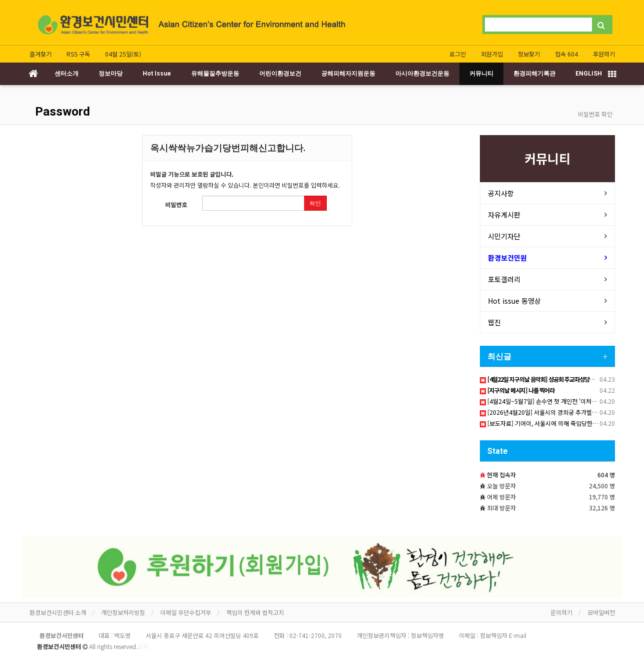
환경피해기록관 (534, 74)
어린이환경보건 (280, 74)
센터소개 (67, 74)
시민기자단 (504, 236)
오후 (143, 646)
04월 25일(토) (123, 54)
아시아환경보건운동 (422, 74)
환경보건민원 (507, 258)
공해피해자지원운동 (348, 74)
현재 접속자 (501, 475)
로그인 (458, 54)
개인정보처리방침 (123, 612)
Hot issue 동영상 (514, 301)
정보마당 (111, 74)
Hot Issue (157, 74)
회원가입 (492, 54)
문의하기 (561, 612)
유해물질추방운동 (215, 74)
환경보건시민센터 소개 (58, 612)
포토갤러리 (504, 279)
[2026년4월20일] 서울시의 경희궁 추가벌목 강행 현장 (551, 412)
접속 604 (566, 54)
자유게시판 (504, 215)
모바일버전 (601, 612)
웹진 (494, 322)
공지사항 (501, 193)
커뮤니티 (481, 74)
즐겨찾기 (41, 54)
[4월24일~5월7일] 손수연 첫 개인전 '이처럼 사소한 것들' (554, 401)
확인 (315, 203)
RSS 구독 (78, 54)
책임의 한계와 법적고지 (255, 612)
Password (61, 112)
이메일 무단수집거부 (186, 612)
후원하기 (604, 54)
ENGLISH (589, 74)
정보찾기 (529, 54)
